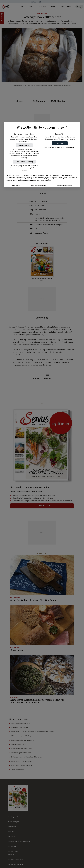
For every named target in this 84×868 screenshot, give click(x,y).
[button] (60, 143)
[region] (42, 155)
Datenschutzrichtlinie (39, 185)
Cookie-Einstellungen (65, 185)
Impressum (16, 185)
